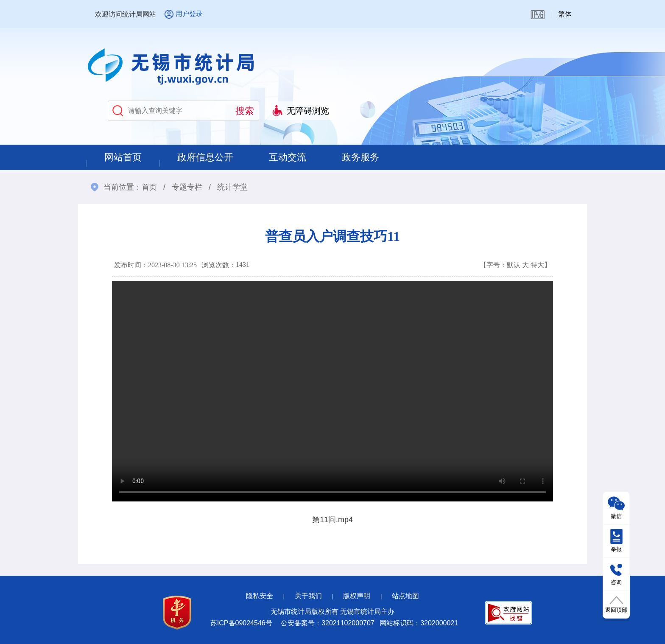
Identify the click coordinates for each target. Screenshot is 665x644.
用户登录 (189, 14)
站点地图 (405, 596)
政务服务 (360, 157)
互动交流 (288, 157)
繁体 (565, 14)
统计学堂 (232, 187)
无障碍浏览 (308, 111)
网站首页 (123, 157)
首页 (149, 187)
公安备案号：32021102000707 (328, 623)
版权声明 (357, 596)
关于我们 (308, 596)
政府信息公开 (205, 157)
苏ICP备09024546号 (241, 623)
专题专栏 (187, 187)
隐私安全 (260, 596)
